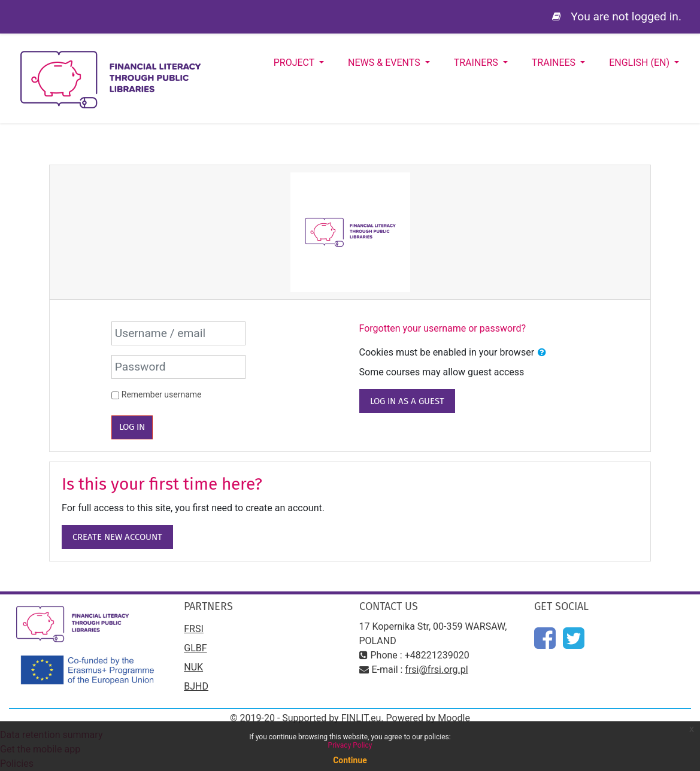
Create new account (117, 537)
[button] (542, 353)
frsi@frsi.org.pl (436, 670)
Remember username (162, 394)
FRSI (194, 629)
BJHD (196, 686)
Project (295, 63)
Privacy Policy (350, 745)
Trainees (555, 63)
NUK (193, 667)
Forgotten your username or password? (443, 328)
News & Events (385, 63)
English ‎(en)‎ (640, 63)
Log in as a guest (407, 401)
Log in (132, 427)
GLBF (195, 648)
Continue (350, 760)
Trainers (477, 63)
